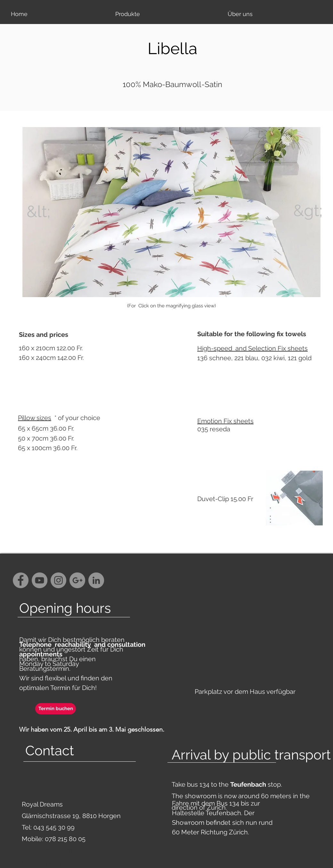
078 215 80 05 (65, 839)
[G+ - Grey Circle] (77, 580)
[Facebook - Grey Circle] (21, 580)
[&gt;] (308, 211)
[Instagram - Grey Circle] (58, 580)
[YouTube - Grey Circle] (40, 580)
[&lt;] (38, 212)
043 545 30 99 (54, 827)
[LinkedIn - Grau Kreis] (96, 580)
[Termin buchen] (56, 709)
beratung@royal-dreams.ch (60, 862)
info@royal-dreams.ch (53, 850)
